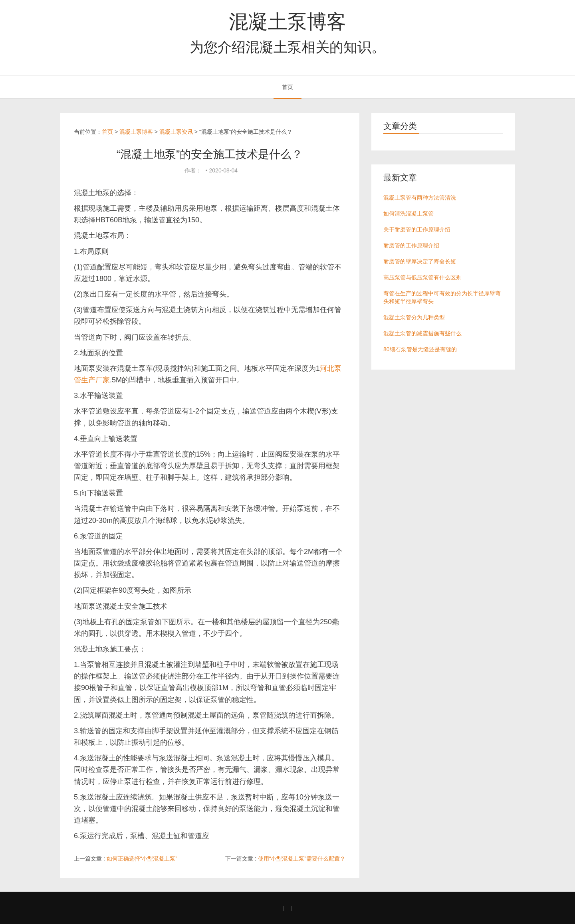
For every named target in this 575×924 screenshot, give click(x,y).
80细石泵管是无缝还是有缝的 (420, 349)
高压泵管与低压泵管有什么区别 (422, 277)
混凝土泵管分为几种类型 (414, 317)
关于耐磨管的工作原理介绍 (417, 230)
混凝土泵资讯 (176, 132)
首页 (287, 87)
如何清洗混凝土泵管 (408, 214)
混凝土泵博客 (287, 22)
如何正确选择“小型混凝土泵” (142, 859)
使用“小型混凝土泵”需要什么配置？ (302, 859)
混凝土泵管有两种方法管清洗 (420, 198)
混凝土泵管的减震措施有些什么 (422, 333)
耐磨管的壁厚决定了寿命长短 (420, 261)
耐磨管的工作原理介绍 (411, 245)
